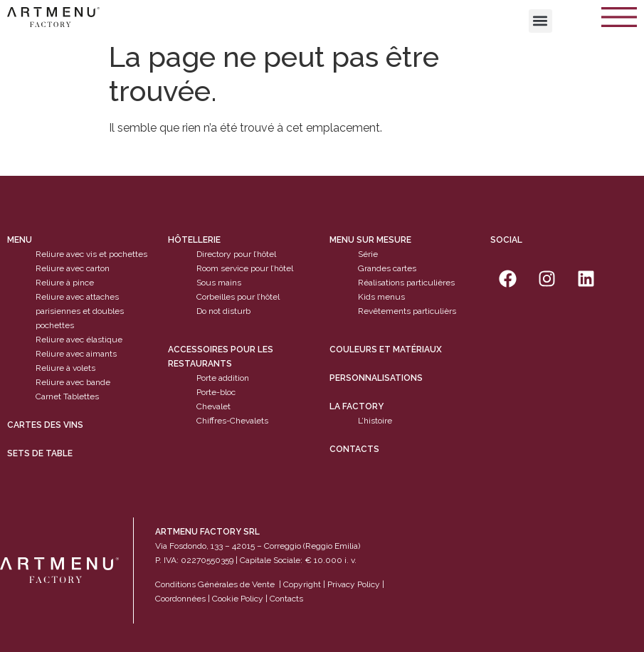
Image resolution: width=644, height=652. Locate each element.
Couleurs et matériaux (386, 349)
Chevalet (213, 406)
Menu (20, 240)
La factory (357, 406)
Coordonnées (180, 599)
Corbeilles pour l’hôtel (238, 297)
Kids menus (381, 297)
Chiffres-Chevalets (232, 421)
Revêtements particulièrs (407, 311)
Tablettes (81, 396)
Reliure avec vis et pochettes (91, 254)
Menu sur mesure (370, 240)
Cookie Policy (238, 599)
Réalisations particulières (406, 283)
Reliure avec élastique (79, 340)
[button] (540, 21)
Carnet (48, 396)
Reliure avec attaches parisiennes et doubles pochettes (80, 311)
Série (368, 254)
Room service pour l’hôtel (245, 268)
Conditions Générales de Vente (215, 584)
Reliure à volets (65, 368)
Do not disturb (223, 311)
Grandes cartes (387, 268)
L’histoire (375, 421)
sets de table (40, 453)
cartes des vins (45, 425)
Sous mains (219, 283)
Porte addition (223, 378)
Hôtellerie (194, 240)
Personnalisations (376, 378)
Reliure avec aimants (76, 354)
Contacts (354, 449)
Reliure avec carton (73, 268)
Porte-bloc (216, 392)
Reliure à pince (65, 283)
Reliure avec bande (73, 382)
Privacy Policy (354, 584)
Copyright (302, 584)
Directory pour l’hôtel (236, 254)
